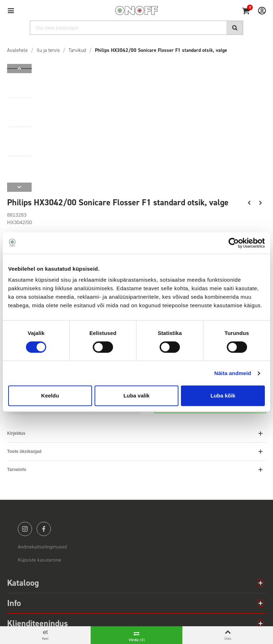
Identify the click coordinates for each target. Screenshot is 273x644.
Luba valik (136, 396)
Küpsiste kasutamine (39, 560)
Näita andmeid (233, 373)
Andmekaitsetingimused (42, 547)
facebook (44, 529)
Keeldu (50, 396)
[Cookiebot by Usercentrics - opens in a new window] (234, 243)
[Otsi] (136, 28)
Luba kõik (223, 396)
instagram (25, 529)
